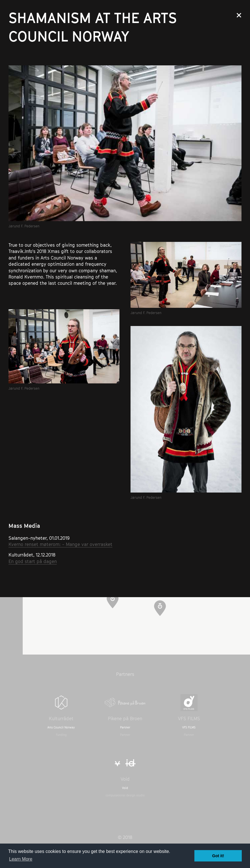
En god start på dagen (33, 561)
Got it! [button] (218, 856)
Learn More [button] (21, 859)
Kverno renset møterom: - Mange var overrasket (60, 544)
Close (239, 15)
